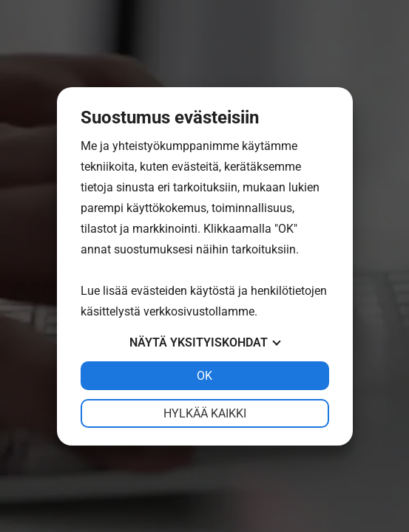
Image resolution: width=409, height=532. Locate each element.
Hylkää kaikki (205, 413)
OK (204, 376)
